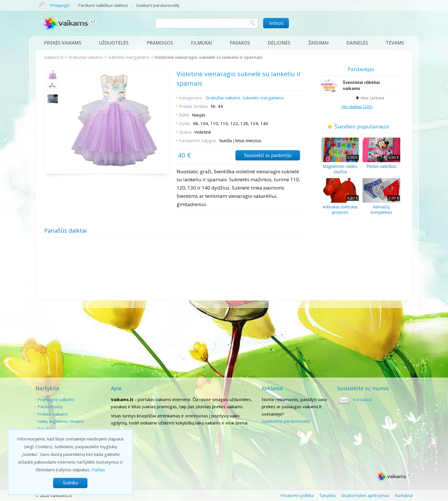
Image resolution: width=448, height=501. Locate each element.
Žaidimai (318, 43)
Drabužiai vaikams (86, 57)
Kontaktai (362, 399)
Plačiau (98, 470)
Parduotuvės (50, 407)
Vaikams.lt (54, 57)
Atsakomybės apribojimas (365, 495)
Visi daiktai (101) (357, 107)
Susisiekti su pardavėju (268, 155)
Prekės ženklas (193, 106)
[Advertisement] (224, 343)
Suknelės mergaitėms (129, 57)
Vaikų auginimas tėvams (61, 421)
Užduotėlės (114, 43)
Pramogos (160, 43)
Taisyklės (328, 495)
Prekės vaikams (63, 43)
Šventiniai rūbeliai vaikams (361, 85)
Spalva (185, 132)
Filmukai (201, 43)
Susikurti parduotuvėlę (158, 5)
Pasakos (240, 43)
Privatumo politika (297, 495)
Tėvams (395, 43)
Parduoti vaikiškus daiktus (103, 5)
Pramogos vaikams (56, 399)
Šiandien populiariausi (361, 126)
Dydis (184, 123)
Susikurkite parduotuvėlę (286, 421)
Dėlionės (279, 43)
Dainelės (357, 43)
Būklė (184, 115)
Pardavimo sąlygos (198, 140)
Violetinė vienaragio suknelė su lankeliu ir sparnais (208, 57)
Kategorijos (190, 98)
